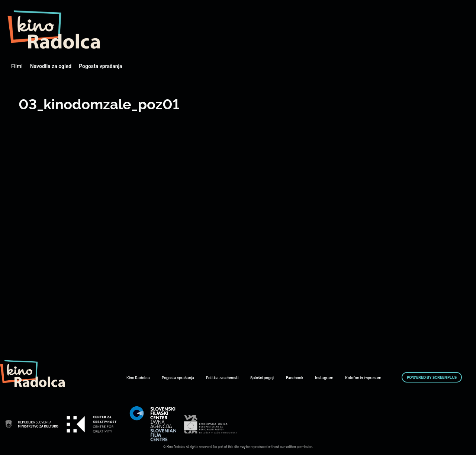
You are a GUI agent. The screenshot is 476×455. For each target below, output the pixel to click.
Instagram (324, 377)
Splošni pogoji (262, 377)
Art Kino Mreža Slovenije (54, 30)
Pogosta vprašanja (100, 66)
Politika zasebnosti (222, 377)
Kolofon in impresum (363, 377)
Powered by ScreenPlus (432, 377)
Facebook (295, 377)
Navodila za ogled (51, 66)
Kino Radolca (138, 377)
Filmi (17, 66)
